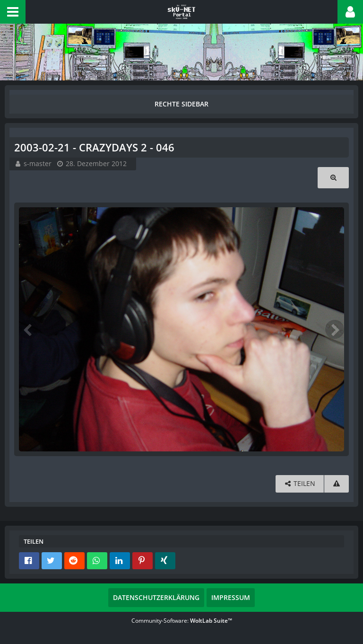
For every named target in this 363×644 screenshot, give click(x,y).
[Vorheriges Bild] (28, 329)
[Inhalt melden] (337, 484)
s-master (38, 163)
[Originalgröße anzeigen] (333, 178)
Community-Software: (182, 621)
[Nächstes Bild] (335, 329)
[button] (13, 12)
